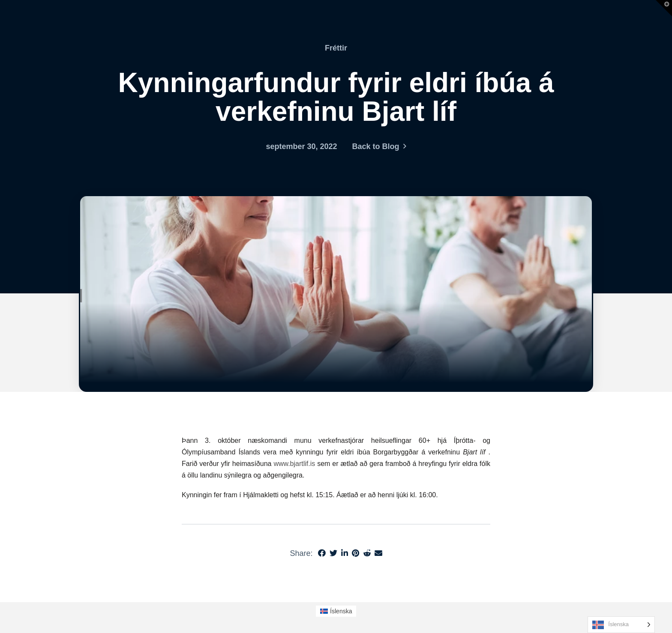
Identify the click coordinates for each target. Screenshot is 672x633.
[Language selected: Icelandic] (621, 625)
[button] (664, 8)
